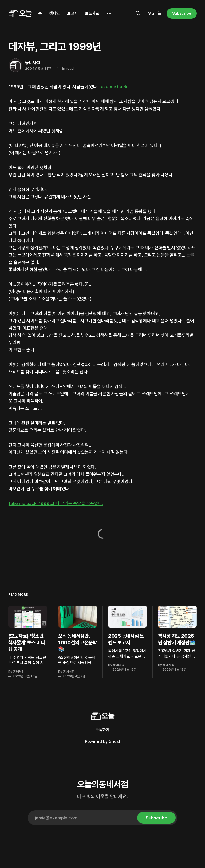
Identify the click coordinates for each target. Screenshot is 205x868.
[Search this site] (138, 13)
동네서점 (32, 63)
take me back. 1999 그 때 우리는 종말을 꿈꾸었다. (56, 503)
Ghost (115, 741)
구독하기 (102, 730)
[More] (109, 13)
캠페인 (55, 13)
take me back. (114, 87)
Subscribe (182, 13)
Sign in (155, 13)
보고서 (72, 13)
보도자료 (92, 13)
